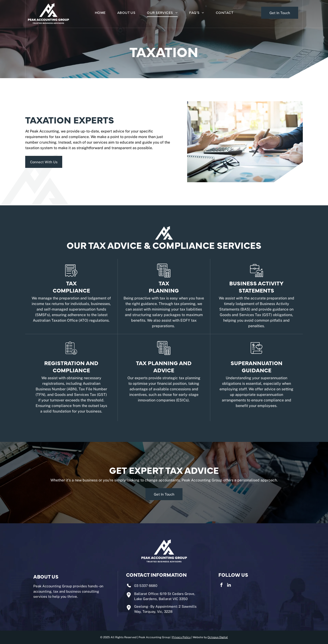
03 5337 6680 (146, 586)
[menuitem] (100, 13)
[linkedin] (229, 586)
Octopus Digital (218, 637)
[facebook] (222, 586)
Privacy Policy (181, 637)
